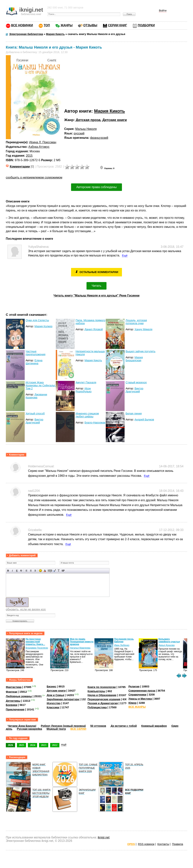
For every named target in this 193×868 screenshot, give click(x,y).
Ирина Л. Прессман (43, 142)
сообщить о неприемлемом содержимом (34, 177)
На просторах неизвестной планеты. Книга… (35, 642)
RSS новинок (146, 844)
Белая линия (134, 413)
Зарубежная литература (63, 699)
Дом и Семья (56, 695)
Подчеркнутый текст (17, 571)
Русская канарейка (29, 729)
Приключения (15, 709)
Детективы (13, 701)
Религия (134, 686)
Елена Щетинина (34, 362)
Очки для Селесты (37, 320)
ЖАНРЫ (67, 25)
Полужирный (8, 571)
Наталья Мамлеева (80, 648)
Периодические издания (104, 699)
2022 (55, 745)
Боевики (12, 705)
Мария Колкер (43, 326)
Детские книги (115, 120)
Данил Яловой (94, 329)
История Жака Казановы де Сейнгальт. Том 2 (41, 385)
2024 (33, 745)
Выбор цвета (45, 571)
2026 (10, 745)
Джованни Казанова (36, 396)
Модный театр (56, 729)
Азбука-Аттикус (39, 147)
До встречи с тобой (124, 726)
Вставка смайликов (40, 571)
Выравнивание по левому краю (26, 571)
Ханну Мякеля (144, 329)
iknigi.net (104, 837)
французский (99, 138)
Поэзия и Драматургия (103, 703)
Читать (97, 286)
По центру (31, 571)
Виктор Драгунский (134, 390)
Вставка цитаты (54, 571)
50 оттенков (98, 726)
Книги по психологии (102, 687)
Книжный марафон (154, 726)
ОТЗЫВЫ (90, 25)
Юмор (132, 703)
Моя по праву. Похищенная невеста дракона (82, 642)
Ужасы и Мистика (140, 699)
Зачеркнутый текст (21, 571)
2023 (44, 745)
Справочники (137, 695)
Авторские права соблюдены (96, 187)
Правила (178, 844)
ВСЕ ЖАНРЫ (137, 707)
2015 (29, 156)
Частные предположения (36, 353)
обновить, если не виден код (26, 609)
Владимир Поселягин (37, 648)
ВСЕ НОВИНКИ (22, 25)
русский (79, 133)
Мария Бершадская (134, 359)
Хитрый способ (35, 413)
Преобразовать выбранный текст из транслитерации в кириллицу (59, 571)
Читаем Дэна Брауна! (22, 726)
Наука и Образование (102, 695)
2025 (22, 745)
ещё (64, 744)
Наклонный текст (13, 571)
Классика (53, 707)
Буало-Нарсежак (95, 423)
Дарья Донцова (167, 645)
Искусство (54, 703)
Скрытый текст (50, 571)
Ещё (125, 256)
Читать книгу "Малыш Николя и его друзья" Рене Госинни (96, 296)
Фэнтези (11, 692)
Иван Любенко (122, 645)
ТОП (47, 25)
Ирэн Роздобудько (84, 390)
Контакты (163, 844)
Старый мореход (136, 382)
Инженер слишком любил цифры (87, 415)
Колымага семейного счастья (169, 640)
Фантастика (14, 687)
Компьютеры (96, 691)
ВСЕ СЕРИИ (78, 729)
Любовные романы (19, 696)
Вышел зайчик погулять (140, 351)
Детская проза (88, 120)
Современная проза (142, 691)
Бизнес (52, 686)
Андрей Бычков (144, 420)
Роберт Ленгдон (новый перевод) (63, 726)
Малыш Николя (86, 129)
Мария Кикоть (110, 111)
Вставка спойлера (63, 571)
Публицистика (97, 707)
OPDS (131, 844)
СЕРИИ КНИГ (118, 25)
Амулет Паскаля (86, 382)
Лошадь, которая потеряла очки (136, 322)
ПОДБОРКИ (146, 25)
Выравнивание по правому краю (35, 571)
